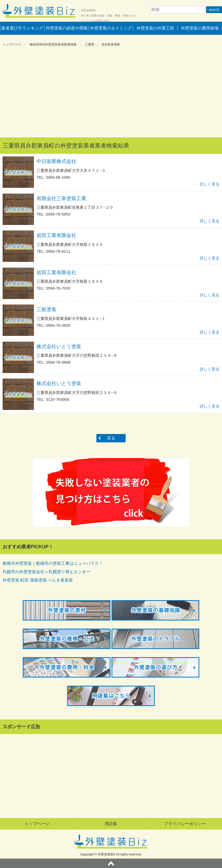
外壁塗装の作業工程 (155, 28)
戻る (111, 438)
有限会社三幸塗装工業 (61, 198)
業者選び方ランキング (22, 28)
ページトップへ (111, 863)
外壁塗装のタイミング (111, 28)
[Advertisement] (111, 93)
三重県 (90, 44)
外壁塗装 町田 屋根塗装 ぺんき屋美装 (38, 580)
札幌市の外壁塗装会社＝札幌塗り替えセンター (46, 572)
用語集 (111, 824)
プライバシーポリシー (185, 824)
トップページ (12, 44)
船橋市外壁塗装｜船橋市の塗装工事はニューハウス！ (53, 563)
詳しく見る (210, 184)
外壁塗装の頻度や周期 (67, 28)
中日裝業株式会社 (56, 161)
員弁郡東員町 (111, 44)
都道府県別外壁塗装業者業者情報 (53, 44)
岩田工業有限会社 (56, 235)
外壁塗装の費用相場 (200, 28)
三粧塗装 (46, 309)
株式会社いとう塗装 (59, 346)
